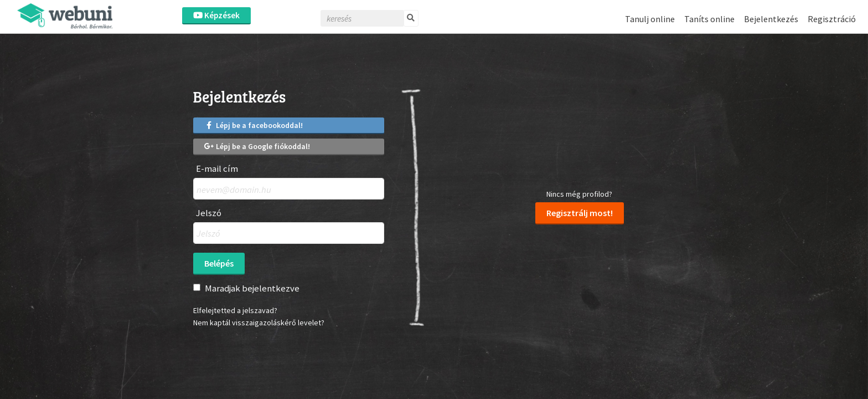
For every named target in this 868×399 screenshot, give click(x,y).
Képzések (216, 15)
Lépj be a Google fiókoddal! (257, 146)
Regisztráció (832, 19)
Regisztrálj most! (580, 213)
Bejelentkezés (771, 19)
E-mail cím (217, 169)
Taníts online (709, 19)
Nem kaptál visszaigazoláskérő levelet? (259, 323)
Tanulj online (650, 19)
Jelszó (209, 213)
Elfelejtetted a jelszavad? (235, 310)
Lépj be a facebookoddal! (254, 125)
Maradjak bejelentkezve (252, 288)
